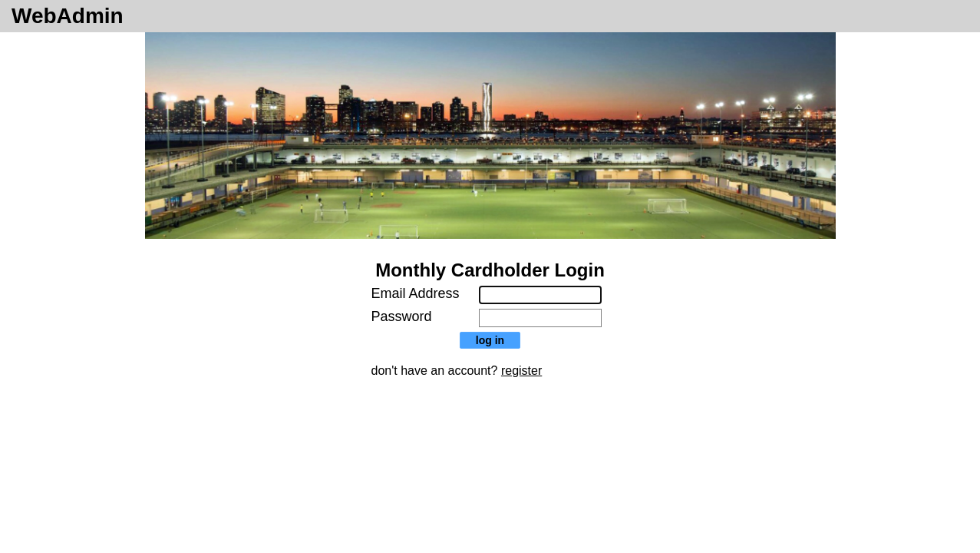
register (521, 371)
